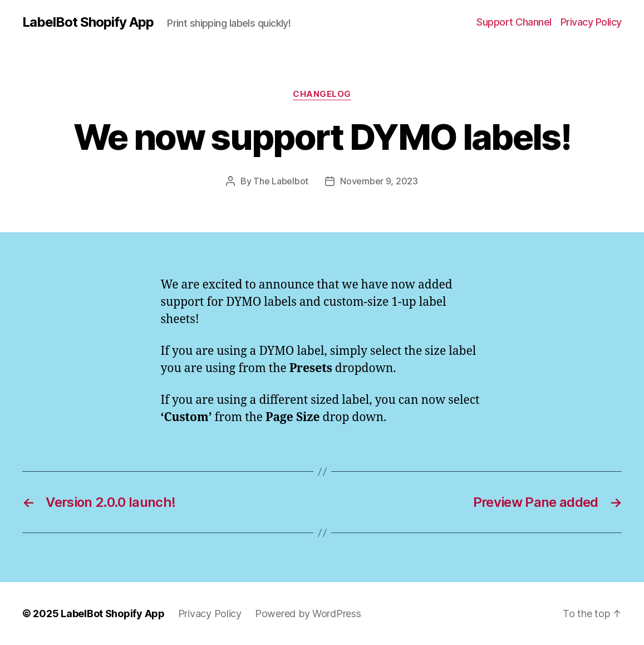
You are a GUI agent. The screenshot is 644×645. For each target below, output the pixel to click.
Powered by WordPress (308, 614)
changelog (322, 94)
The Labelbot (281, 181)
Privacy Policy (591, 22)
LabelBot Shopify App (88, 22)
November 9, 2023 (379, 181)
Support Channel (514, 22)
